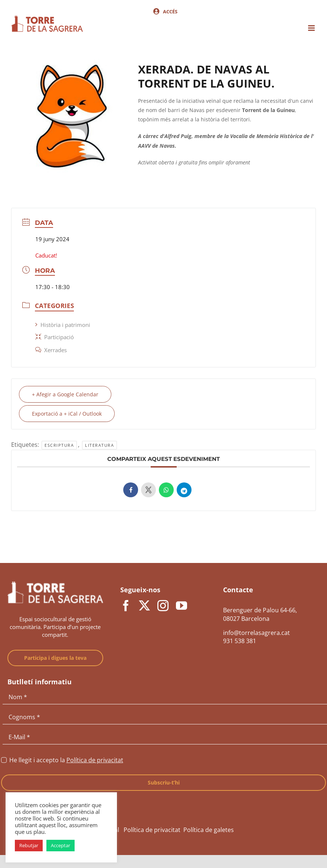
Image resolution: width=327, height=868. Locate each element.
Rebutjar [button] (29, 845)
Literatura (99, 445)
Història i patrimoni (63, 325)
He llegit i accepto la (66, 760)
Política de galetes (209, 830)
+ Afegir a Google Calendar (65, 394)
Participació (55, 337)
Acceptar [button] (61, 845)
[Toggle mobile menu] (312, 28)
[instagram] (163, 606)
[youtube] (182, 606)
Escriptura (59, 445)
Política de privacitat (95, 760)
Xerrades (51, 350)
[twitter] (144, 606)
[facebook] (126, 606)
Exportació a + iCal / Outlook (67, 414)
